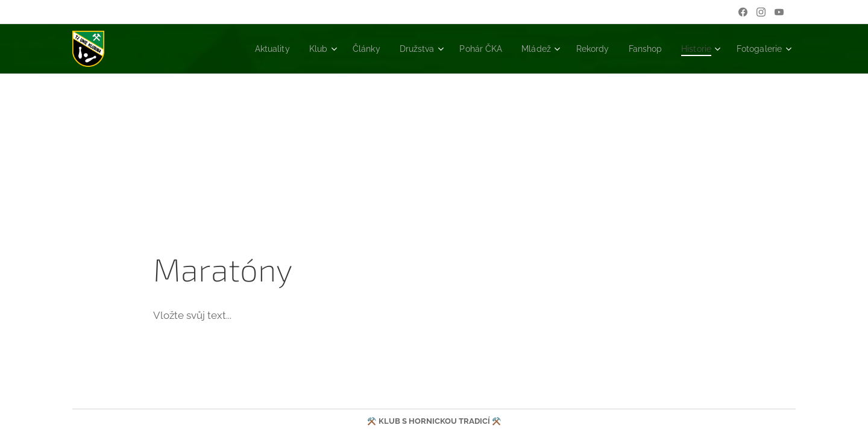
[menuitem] (242, 49)
